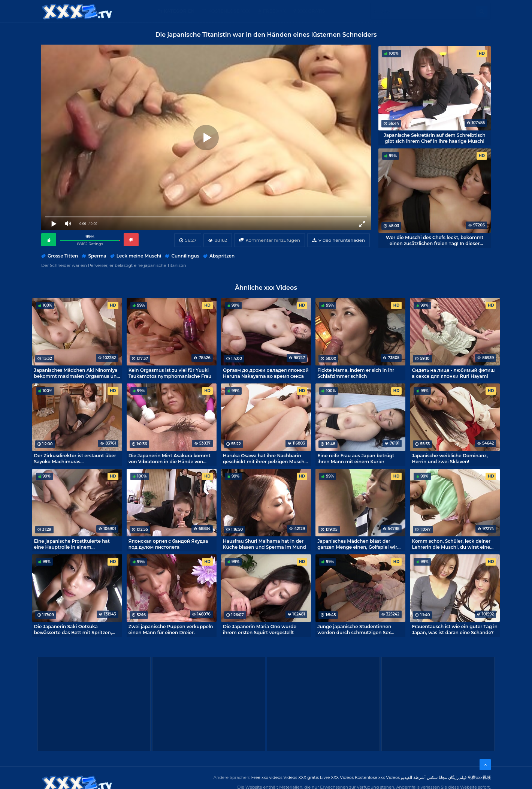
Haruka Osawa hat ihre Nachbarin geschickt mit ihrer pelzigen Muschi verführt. (264, 458)
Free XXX (274, 11)
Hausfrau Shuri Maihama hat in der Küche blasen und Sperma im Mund (265, 544)
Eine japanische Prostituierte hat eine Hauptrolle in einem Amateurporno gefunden (72, 544)
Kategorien (179, 11)
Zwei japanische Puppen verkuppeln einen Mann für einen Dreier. (171, 629)
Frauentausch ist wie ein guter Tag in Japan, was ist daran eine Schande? (455, 629)
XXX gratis (312, 11)
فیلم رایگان (457, 777)
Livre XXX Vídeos (337, 777)
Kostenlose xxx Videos (377, 777)
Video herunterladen (342, 240)
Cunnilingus (185, 256)
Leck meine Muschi (139, 256)
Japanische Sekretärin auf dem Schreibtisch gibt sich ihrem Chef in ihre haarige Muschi (434, 138)
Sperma (97, 256)
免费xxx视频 (479, 777)
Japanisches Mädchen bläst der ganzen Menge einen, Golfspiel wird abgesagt (359, 544)
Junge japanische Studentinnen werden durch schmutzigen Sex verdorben (354, 629)
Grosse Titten (63, 256)
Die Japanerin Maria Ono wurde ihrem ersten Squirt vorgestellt (260, 629)
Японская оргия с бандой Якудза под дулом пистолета (168, 544)
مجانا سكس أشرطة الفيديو (424, 777)
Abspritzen (222, 256)
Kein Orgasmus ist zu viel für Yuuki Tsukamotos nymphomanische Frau (170, 373)
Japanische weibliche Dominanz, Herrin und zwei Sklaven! (450, 458)
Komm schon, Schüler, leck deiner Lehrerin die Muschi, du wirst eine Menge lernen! (451, 544)
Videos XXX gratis (301, 777)
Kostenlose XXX (229, 11)
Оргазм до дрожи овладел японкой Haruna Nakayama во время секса (266, 373)
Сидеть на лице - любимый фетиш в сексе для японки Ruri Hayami (453, 373)
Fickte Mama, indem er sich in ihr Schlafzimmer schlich (356, 373)
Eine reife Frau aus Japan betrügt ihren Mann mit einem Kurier (356, 458)
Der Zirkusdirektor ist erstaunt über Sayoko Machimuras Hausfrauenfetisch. (75, 458)
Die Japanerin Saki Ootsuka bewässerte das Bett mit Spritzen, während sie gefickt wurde (73, 629)
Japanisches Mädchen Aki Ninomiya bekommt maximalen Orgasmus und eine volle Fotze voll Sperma (77, 373)
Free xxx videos (267, 777)
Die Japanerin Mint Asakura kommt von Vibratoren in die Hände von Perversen (170, 458)
